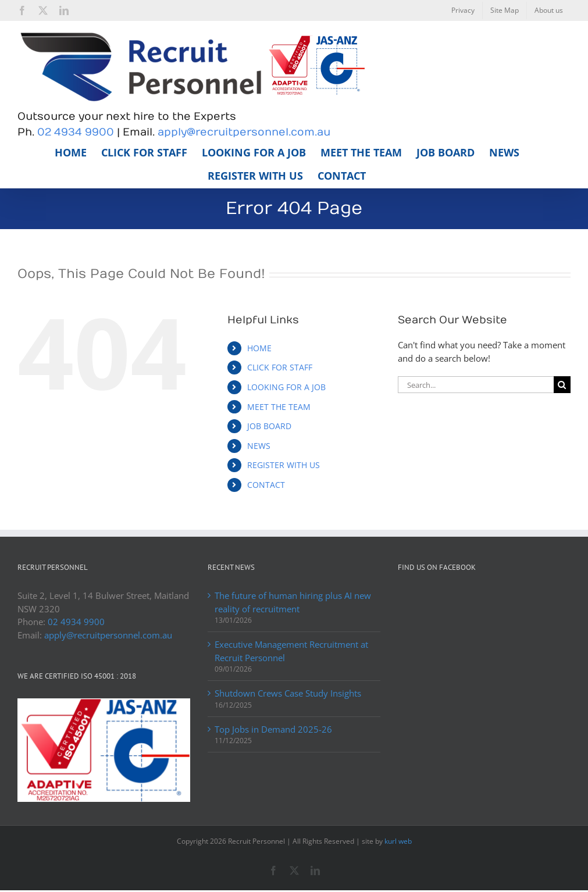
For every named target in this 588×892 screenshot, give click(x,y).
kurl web (398, 841)
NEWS (259, 446)
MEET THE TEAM (279, 407)
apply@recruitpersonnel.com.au (244, 132)
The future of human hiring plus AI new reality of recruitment (293, 602)
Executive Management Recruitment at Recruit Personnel (291, 651)
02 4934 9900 (76, 132)
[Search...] (476, 385)
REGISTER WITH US (284, 465)
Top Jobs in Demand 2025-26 (273, 729)
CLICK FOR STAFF (280, 367)
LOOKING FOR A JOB (286, 387)
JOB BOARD (269, 426)
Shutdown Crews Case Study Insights (288, 693)
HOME (259, 348)
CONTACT (266, 485)
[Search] (562, 385)
